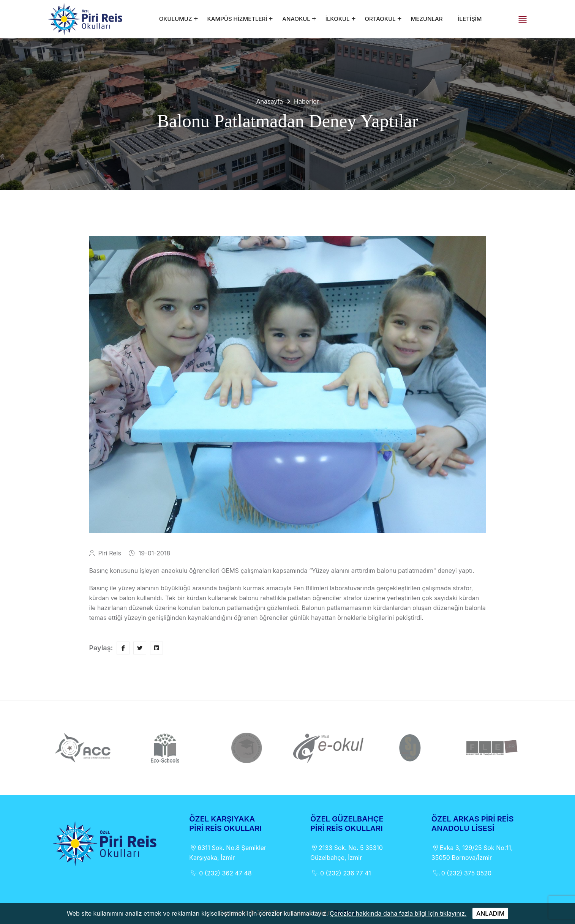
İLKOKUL (338, 19)
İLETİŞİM (470, 19)
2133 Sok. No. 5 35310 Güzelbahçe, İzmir (347, 852)
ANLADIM (490, 913)
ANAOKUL (296, 19)
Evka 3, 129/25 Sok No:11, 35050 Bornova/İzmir (472, 852)
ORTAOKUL (380, 19)
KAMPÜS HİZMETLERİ (237, 19)
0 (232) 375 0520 (461, 873)
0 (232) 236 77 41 (341, 873)
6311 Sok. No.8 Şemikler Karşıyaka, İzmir (228, 852)
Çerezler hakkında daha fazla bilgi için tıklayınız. (398, 913)
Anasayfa (269, 101)
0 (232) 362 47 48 (220, 873)
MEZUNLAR (427, 19)
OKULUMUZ (176, 19)
